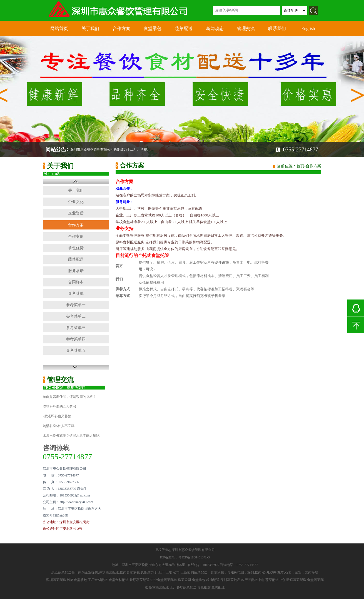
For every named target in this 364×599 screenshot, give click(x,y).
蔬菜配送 (184, 28)
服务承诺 (76, 271)
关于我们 (90, 28)
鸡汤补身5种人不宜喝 (59, 426)
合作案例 (76, 237)
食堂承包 (153, 28)
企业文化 (76, 202)
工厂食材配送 (98, 580)
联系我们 (277, 28)
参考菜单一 (76, 305)
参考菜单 (76, 294)
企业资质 (76, 213)
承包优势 (76, 248)
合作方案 (121, 28)
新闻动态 (215, 28)
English (308, 28)
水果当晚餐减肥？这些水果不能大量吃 (71, 436)
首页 (300, 166)
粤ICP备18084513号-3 (194, 557)
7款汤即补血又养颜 (57, 416)
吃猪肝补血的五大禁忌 (59, 406)
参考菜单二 (76, 316)
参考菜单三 (76, 328)
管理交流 (246, 28)
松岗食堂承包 (77, 580)
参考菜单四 (76, 339)
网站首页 (59, 28)
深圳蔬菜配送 (56, 580)
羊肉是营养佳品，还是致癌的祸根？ (69, 397)
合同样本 (76, 282)
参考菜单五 (76, 350)
